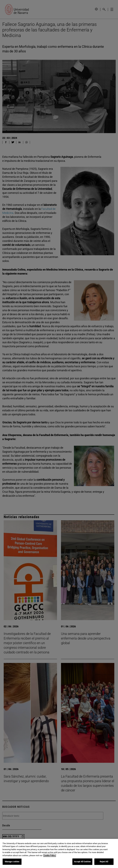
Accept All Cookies (82, 862)
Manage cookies (12, 862)
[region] (59, 853)
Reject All (104, 862)
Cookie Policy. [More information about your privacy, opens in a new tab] (50, 855)
